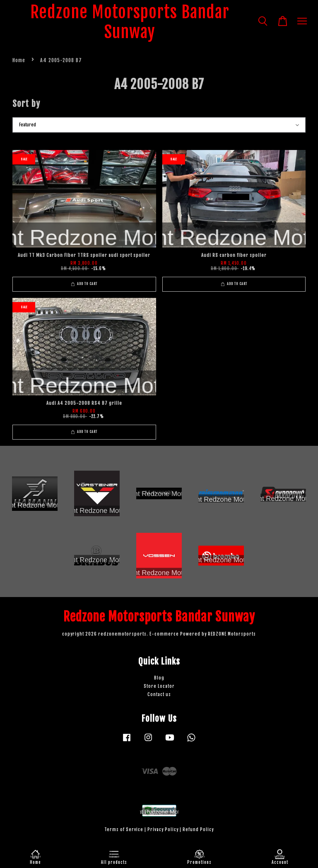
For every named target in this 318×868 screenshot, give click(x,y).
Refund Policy (198, 830)
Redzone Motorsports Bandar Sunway (130, 22)
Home (19, 60)
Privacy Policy (163, 830)
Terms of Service (124, 830)
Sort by (26, 104)
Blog (159, 678)
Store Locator (159, 686)
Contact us (159, 695)
